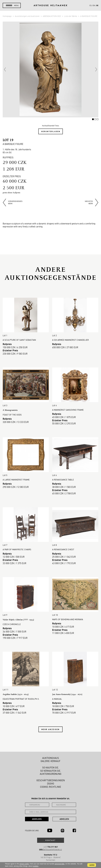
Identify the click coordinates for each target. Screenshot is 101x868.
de (97, 5)
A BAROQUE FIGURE (89, 16)
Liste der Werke (71, 16)
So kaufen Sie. (51, 767)
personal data (60, 864)
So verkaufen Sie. (51, 771)
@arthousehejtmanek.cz (50, 849)
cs (90, 5)
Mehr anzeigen (51, 729)
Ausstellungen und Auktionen (27, 16)
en (94, 5)
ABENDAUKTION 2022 (52, 16)
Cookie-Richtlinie (51, 787)
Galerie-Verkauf (50, 761)
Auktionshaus (51, 758)
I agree (92, 865)
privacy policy (24, 864)
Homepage (7, 16)
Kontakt (51, 840)
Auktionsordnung (51, 774)
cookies (36, 866)
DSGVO (51, 784)
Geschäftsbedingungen (51, 780)
